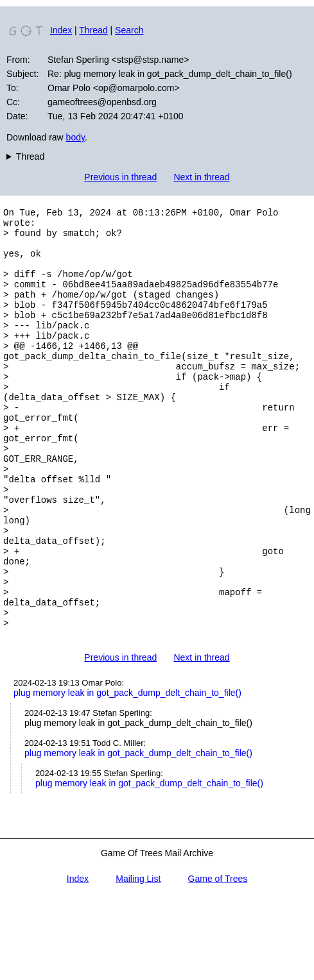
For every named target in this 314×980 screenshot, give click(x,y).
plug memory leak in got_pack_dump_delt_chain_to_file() (127, 773)
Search (129, 30)
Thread (93, 30)
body (75, 137)
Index (61, 30)
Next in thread (201, 177)
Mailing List (138, 959)
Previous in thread (120, 177)
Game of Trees (218, 959)
